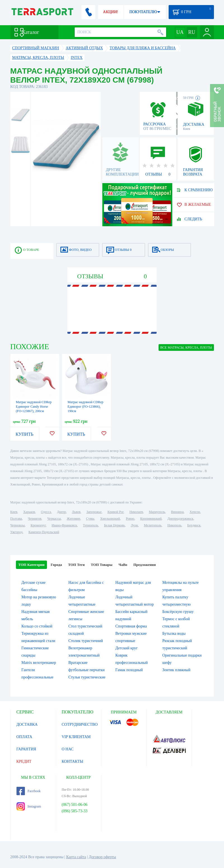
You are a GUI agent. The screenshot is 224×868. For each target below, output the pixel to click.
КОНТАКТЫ (73, 761)
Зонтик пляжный (176, 670)
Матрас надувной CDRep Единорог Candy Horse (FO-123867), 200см (34, 407)
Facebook (29, 791)
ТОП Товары (102, 565)
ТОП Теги (76, 565)
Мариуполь (157, 512)
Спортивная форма (131, 626)
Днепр (62, 512)
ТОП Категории (32, 565)
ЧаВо (123, 565)
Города (56, 565)
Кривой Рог (115, 512)
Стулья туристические (87, 677)
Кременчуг (38, 525)
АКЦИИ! (110, 12)
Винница (177, 512)
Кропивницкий (151, 519)
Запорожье (94, 512)
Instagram (29, 806)
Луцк (134, 525)
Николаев (136, 512)
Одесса (46, 512)
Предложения (145, 565)
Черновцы (18, 525)
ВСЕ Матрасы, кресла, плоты (186, 347)
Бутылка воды (174, 634)
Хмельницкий (110, 519)
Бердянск (194, 525)
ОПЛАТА (24, 737)
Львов (76, 512)
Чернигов (35, 519)
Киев (14, 512)
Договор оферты (102, 857)
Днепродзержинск (181, 519)
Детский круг (127, 648)
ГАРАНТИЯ (26, 749)
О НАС (68, 749)
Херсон (195, 512)
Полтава (16, 519)
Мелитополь (153, 525)
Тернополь (91, 525)
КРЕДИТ (24, 761)
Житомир (74, 519)
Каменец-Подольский (44, 532)
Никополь (175, 525)
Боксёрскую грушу (178, 612)
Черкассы (54, 519)
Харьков (29, 512)
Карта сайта (76, 857)
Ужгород (16, 532)
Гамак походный (129, 670)
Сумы (90, 519)
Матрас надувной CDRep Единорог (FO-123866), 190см (86, 407)
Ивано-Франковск (64, 525)
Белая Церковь (114, 525)
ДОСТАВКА (27, 725)
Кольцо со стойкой (37, 626)
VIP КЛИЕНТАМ (76, 737)
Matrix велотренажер (39, 663)
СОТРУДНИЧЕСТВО (80, 725)
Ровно (130, 519)
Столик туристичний (86, 641)
